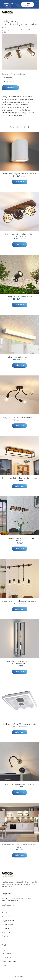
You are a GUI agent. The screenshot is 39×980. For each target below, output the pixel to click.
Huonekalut (6, 917)
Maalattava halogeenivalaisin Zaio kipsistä (20, 174)
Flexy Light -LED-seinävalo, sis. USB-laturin (20, 784)
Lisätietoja (10, 88)
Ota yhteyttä (6, 953)
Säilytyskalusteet (8, 921)
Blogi (3, 950)
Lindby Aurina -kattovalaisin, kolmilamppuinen (19, 418)
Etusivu (4, 28)
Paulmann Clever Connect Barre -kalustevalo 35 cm (19, 846)
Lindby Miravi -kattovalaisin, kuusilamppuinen (19, 478)
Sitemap (5, 965)
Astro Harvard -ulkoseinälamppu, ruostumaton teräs (20, 662)
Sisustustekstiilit (7, 928)
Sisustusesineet (7, 925)
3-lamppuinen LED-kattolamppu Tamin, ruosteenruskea (20, 235)
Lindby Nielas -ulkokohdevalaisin (19, 297)
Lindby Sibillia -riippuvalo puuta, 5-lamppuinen (19, 601)
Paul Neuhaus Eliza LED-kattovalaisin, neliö (20, 724)
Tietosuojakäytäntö (9, 961)
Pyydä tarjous (28, 4)
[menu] (36, 13)
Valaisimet (5, 936)
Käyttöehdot (6, 957)
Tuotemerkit (15, 74)
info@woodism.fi (8, 905)
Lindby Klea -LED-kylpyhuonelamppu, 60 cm (20, 357)
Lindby (23, 74)
